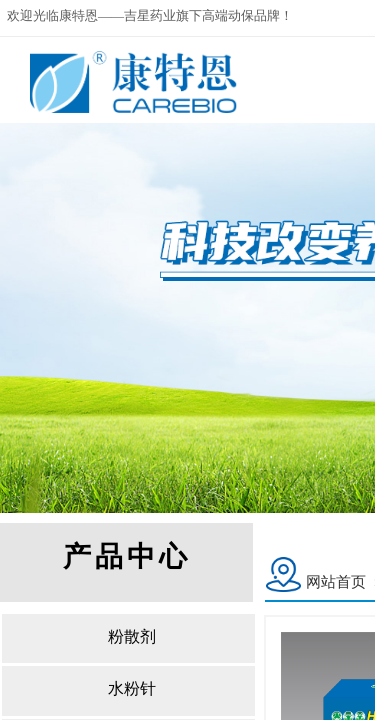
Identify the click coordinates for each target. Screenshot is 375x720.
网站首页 (336, 582)
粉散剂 (132, 636)
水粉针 (132, 688)
